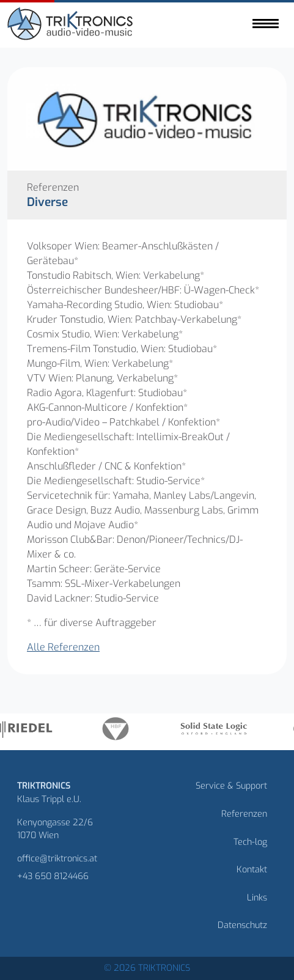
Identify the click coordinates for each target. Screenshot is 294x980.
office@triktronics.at (57, 859)
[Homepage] (72, 25)
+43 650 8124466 (53, 876)
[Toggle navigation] (266, 24)
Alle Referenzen (63, 647)
